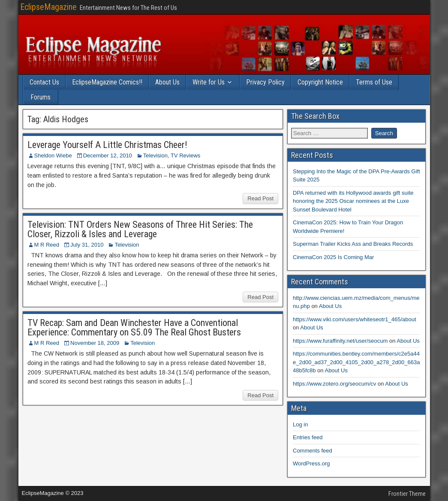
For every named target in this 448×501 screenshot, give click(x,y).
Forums (41, 97)
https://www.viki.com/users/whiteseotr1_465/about (355, 319)
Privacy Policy (265, 82)
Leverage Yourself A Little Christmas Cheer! (107, 145)
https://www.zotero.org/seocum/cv (334, 384)
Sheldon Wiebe (53, 155)
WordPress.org (311, 463)
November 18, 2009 (95, 343)
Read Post (260, 198)
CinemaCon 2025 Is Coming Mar (333, 257)
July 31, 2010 (87, 245)
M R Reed (47, 245)
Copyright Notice (320, 82)
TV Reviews (185, 155)
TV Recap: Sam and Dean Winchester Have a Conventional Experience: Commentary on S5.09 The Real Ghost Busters (134, 327)
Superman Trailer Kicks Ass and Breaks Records (353, 244)
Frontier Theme (407, 494)
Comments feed (313, 451)
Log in (300, 424)
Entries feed (308, 437)
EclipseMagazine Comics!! (107, 82)
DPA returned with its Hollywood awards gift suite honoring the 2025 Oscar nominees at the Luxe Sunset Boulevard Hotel (353, 201)
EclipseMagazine (48, 7)
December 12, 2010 (108, 155)
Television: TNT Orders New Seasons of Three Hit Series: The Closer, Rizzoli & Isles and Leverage (140, 229)
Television (155, 155)
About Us (167, 82)
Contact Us (44, 82)
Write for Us (209, 82)
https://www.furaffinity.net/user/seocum (340, 341)
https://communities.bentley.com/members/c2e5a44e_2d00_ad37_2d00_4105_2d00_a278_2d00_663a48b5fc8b (356, 362)
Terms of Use (374, 82)
